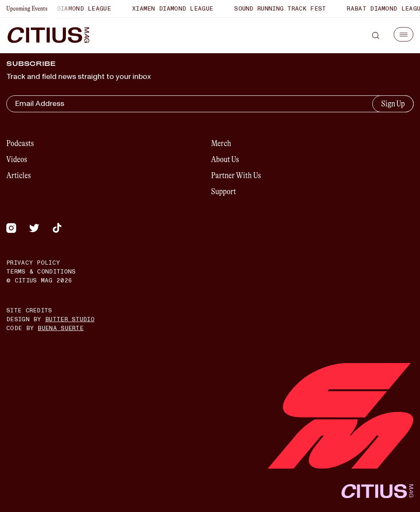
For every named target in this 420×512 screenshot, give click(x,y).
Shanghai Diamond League (69, 9)
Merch (221, 143)
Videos (17, 159)
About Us (225, 159)
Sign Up (393, 104)
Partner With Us (236, 175)
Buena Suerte (61, 328)
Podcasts (20, 143)
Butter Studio (70, 319)
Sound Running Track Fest (282, 9)
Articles (19, 175)
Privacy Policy (33, 263)
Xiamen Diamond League (175, 9)
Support (224, 191)
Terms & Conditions (41, 272)
